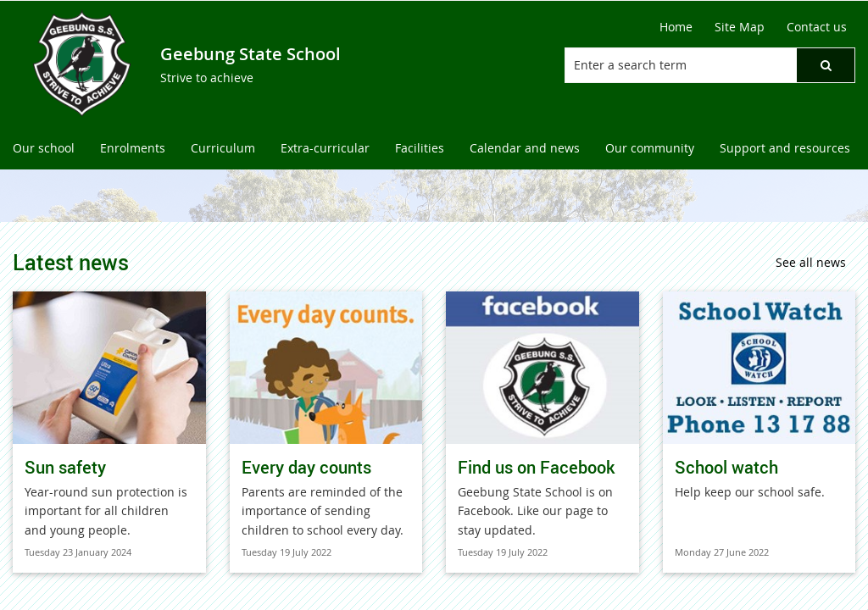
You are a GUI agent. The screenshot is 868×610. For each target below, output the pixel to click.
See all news (811, 262)
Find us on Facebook (536, 467)
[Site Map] (740, 27)
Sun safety (65, 467)
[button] (826, 65)
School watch (726, 467)
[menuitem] (44, 149)
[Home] (676, 27)
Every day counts (306, 467)
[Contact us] (817, 27)
